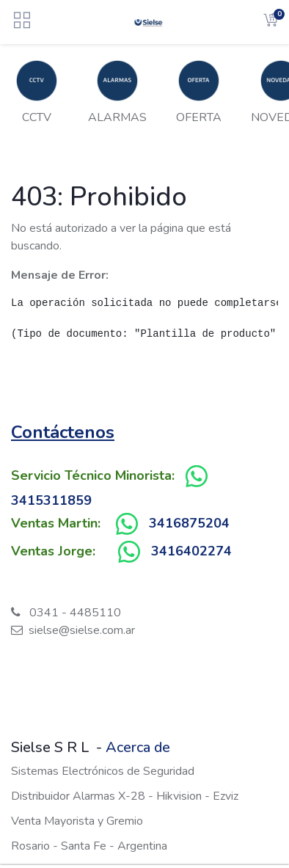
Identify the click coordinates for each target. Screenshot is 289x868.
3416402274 (191, 551)
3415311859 (51, 500)
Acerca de (138, 747)
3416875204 (189, 523)
